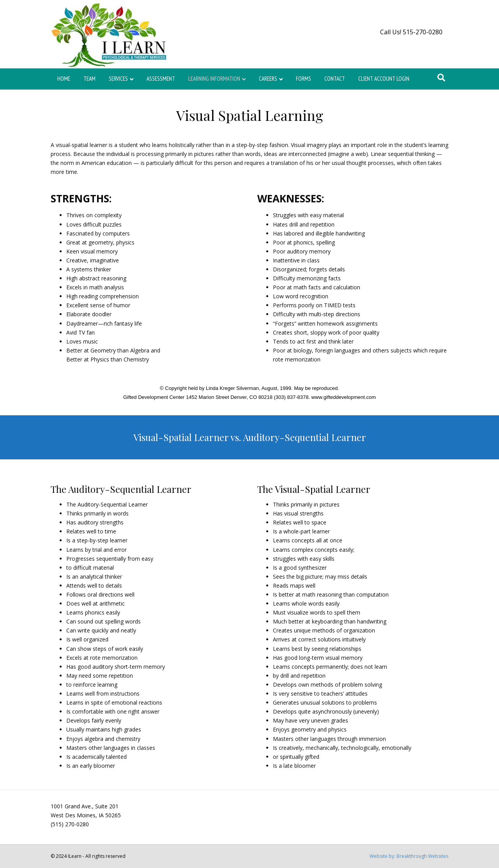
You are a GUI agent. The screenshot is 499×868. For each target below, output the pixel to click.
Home (64, 79)
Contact (335, 79)
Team (89, 79)
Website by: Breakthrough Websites (409, 856)
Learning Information (214, 79)
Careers (268, 79)
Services (118, 79)
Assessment (161, 79)
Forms (303, 79)
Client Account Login (384, 79)
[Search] (441, 78)
